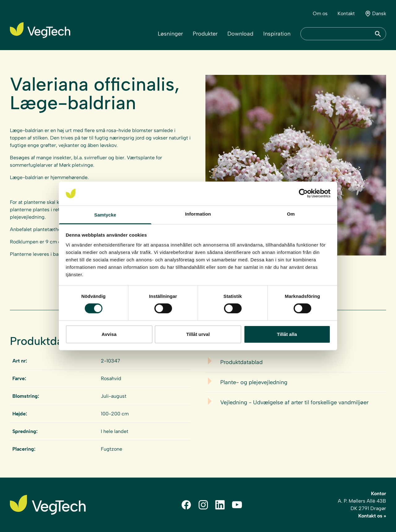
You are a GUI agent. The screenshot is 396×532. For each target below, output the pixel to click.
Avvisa (109, 334)
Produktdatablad (241, 362)
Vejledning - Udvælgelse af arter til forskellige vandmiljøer (294, 402)
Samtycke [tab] (105, 215)
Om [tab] (291, 214)
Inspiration (277, 34)
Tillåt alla (287, 334)
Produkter (205, 34)
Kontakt (346, 13)
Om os (320, 13)
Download (240, 34)
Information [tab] (198, 214)
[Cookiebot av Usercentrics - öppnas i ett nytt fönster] (303, 193)
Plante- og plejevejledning (254, 382)
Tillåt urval (198, 334)
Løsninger (170, 34)
